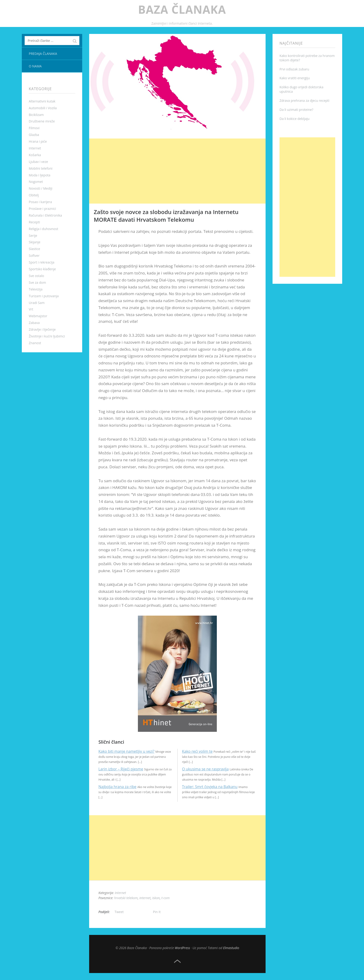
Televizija (36, 289)
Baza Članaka (182, 9)
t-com (165, 898)
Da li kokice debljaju (294, 119)
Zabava (34, 323)
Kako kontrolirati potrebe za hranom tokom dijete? (307, 58)
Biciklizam (36, 115)
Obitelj (34, 195)
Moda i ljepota (40, 175)
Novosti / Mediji (41, 188)
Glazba (34, 135)
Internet (35, 148)
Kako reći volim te (197, 751)
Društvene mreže (42, 121)
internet (145, 898)
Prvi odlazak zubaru (294, 69)
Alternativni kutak (42, 101)
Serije (33, 236)
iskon (156, 898)
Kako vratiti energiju (295, 78)
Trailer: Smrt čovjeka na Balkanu (210, 787)
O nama (35, 66)
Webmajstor (38, 316)
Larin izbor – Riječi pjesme (121, 769)
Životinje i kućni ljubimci (47, 336)
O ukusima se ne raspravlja (205, 769)
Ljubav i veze (38, 162)
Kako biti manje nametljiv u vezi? (126, 751)
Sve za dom (37, 282)
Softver (34, 256)
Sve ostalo (36, 276)
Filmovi (34, 128)
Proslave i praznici (42, 209)
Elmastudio (231, 948)
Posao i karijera (40, 202)
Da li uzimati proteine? (296, 110)
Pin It (157, 912)
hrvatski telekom (126, 898)
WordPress (182, 948)
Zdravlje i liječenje (42, 329)
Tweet (119, 912)
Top (177, 961)
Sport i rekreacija (42, 262)
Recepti (34, 222)
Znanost (35, 343)
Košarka (35, 155)
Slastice (34, 249)
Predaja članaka (43, 54)
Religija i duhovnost (44, 229)
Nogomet (36, 182)
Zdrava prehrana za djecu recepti (304, 101)
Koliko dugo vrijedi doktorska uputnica (301, 89)
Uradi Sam (37, 303)
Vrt (31, 309)
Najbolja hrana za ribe (117, 787)
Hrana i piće (38, 141)
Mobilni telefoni (41, 168)
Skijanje (35, 242)
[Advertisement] (177, 171)
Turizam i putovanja (44, 296)
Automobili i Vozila (43, 108)
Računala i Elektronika (45, 215)
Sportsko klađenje (42, 269)
